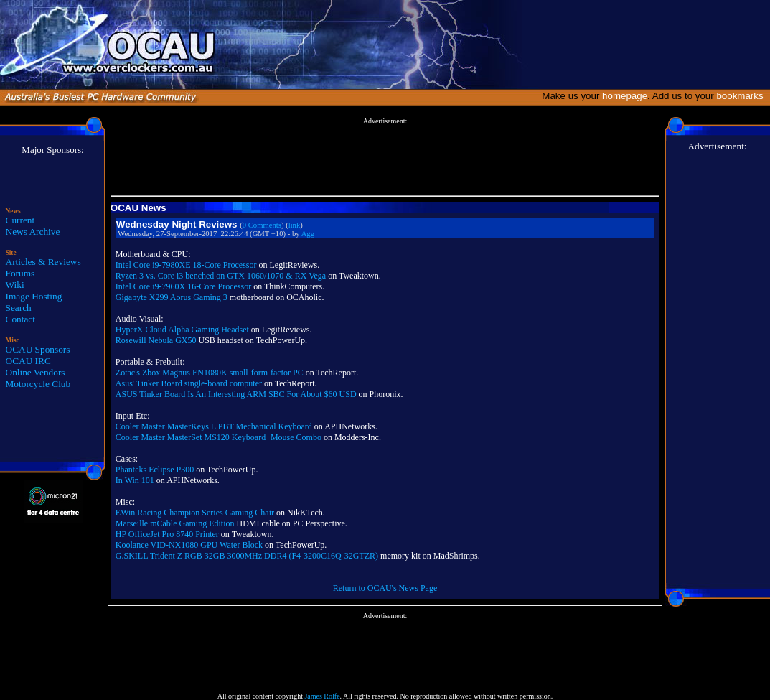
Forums (20, 273)
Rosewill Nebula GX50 (156, 340)
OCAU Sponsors (38, 349)
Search (19, 308)
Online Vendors (36, 372)
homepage (625, 96)
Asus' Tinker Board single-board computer (189, 383)
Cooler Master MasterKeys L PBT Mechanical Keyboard (214, 426)
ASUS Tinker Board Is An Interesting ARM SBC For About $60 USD (236, 394)
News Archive (33, 232)
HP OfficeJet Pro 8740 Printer (167, 534)
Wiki (15, 285)
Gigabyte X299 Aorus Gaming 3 (172, 297)
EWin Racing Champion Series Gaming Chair (195, 513)
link (295, 225)
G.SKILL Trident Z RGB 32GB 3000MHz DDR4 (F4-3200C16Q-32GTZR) (247, 556)
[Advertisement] (385, 157)
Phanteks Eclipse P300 (155, 470)
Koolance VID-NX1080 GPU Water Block (189, 545)
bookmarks (742, 96)
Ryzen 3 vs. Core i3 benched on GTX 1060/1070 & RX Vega (221, 276)
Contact (20, 319)
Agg (308, 234)
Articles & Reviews (43, 262)
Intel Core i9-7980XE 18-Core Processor (186, 265)
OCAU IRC (28, 361)
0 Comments (262, 225)
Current (20, 220)
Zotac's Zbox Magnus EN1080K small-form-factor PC (210, 373)
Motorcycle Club (38, 384)
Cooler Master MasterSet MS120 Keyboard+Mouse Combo (219, 437)
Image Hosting (34, 296)
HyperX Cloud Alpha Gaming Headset (182, 330)
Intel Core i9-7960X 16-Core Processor (183, 286)
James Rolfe (322, 696)
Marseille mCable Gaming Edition (175, 523)
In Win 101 (135, 480)
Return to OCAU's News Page (385, 588)
